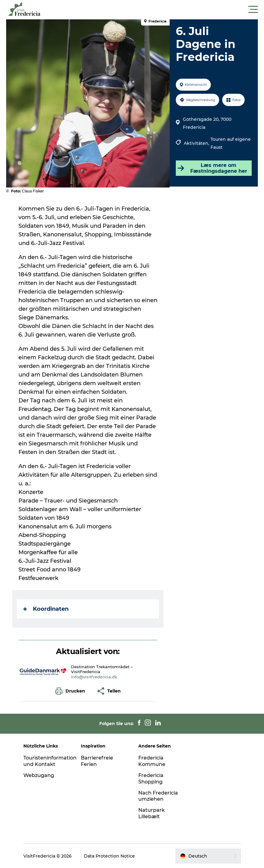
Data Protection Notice (109, 856)
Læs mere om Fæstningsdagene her (212, 168)
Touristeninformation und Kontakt (50, 761)
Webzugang (39, 775)
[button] (160, 10)
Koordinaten (46, 609)
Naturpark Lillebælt (152, 813)
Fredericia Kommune (152, 761)
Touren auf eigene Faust (231, 143)
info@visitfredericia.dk (94, 677)
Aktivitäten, (197, 143)
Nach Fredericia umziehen (158, 796)
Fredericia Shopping (151, 779)
